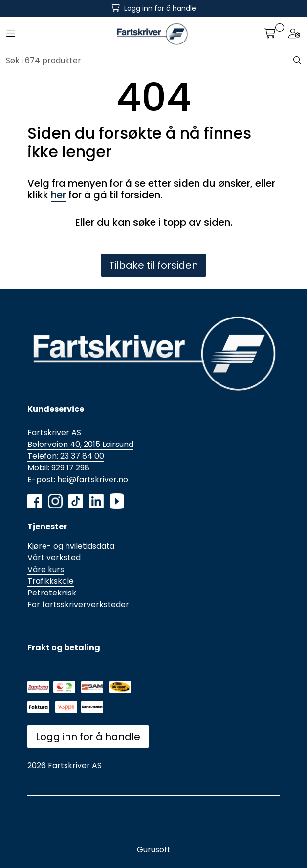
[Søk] (150, 61)
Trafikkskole (51, 581)
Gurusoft (154, 850)
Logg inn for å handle (88, 737)
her (58, 195)
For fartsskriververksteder (78, 604)
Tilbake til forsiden (153, 265)
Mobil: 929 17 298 (58, 468)
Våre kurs (46, 569)
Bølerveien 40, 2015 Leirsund (80, 444)
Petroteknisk (52, 593)
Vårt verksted (54, 558)
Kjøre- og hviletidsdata (71, 546)
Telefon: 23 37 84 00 (66, 456)
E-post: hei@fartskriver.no (78, 479)
